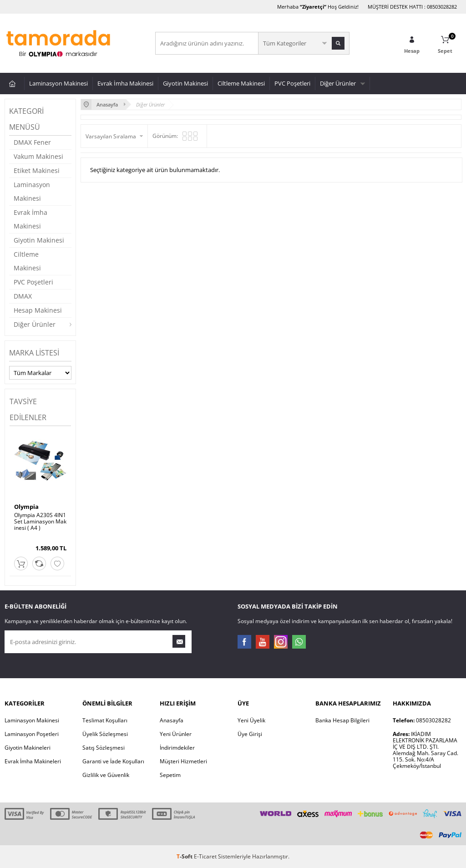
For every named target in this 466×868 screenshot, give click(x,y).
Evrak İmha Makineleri (33, 761)
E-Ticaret (205, 856)
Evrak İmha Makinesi (125, 83)
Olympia (26, 507)
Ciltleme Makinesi (241, 83)
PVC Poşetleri (292, 83)
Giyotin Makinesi (185, 83)
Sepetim (170, 775)
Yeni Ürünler (176, 734)
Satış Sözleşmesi (104, 748)
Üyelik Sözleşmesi (105, 734)
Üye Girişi (250, 734)
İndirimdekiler (177, 748)
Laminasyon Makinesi (58, 83)
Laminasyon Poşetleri (32, 734)
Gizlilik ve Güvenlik (106, 775)
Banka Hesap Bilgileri (342, 720)
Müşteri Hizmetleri (183, 761)
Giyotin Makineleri (28, 748)
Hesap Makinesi (38, 310)
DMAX (23, 296)
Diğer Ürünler (338, 83)
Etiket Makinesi (37, 170)
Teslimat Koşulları (105, 720)
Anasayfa (172, 720)
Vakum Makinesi (38, 156)
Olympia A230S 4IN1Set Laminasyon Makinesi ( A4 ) (40, 522)
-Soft (185, 856)
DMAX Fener (32, 142)
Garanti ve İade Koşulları (113, 761)
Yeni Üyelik (251, 720)
